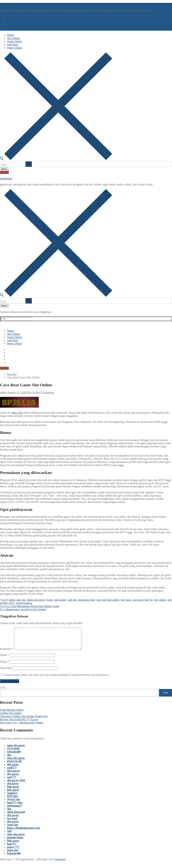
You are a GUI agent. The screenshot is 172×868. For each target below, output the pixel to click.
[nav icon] (4, 169)
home (50, 600)
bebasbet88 (14, 756)
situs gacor (13, 775)
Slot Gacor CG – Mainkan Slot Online (22, 727)
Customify (60, 864)
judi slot (72, 600)
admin (4, 392)
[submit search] (29, 164)
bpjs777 (12, 848)
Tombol (4, 172)
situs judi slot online (108, 600)
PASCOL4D (14, 765)
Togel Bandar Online (12, 714)
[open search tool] (56, 159)
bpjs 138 (17, 413)
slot (9, 759)
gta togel (12, 823)
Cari (2, 692)
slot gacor (126, 600)
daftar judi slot (17, 600)
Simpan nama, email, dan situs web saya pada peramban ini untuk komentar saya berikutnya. (57, 679)
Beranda (12, 374)
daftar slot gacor (36, 600)
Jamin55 (12, 797)
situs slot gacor (16, 762)
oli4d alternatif (16, 816)
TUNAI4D (13, 753)
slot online (160, 600)
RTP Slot (12, 800)
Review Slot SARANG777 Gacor (19, 724)
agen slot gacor (16, 750)
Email (4, 666)
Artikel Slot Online (11, 717)
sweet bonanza (24, 603)
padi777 (12, 772)
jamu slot (13, 829)
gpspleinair (6, 4)
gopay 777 (13, 851)
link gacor (13, 791)
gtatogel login (15, 842)
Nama (4, 659)
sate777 (12, 781)
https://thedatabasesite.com (23, 832)
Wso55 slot (14, 804)
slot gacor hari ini (143, 600)
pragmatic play (87, 600)
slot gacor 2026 (16, 784)
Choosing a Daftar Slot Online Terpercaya (24, 720)
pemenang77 (15, 810)
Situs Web (6, 672)
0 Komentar (47, 392)
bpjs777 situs (15, 807)
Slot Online (33, 392)
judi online (60, 600)
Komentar (7, 653)
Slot (9, 835)
